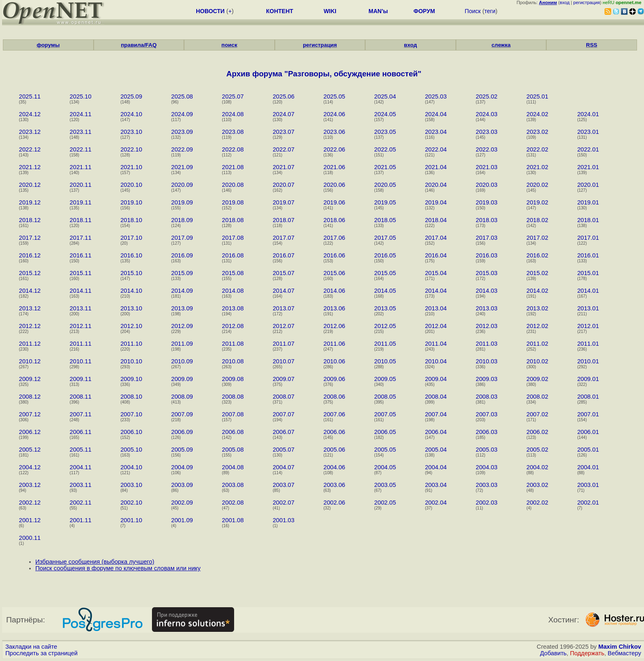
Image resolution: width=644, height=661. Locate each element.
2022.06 (335, 149)
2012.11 (81, 326)
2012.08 (233, 326)
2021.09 (182, 167)
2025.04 (385, 96)
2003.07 (284, 485)
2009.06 (335, 379)
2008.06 (335, 397)
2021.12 (30, 167)
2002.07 (284, 503)
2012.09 (182, 326)
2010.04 (436, 361)
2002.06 (335, 503)
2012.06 (335, 326)
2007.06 (335, 414)
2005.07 (284, 450)
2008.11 (81, 397)
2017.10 (131, 238)
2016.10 (131, 255)
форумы (48, 45)
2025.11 (30, 96)
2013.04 (436, 308)
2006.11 (81, 432)
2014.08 (233, 291)
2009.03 (486, 379)
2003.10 (131, 485)
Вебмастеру (624, 653)
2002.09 (182, 503)
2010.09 (182, 361)
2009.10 (131, 379)
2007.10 (131, 414)
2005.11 (81, 450)
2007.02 (537, 414)
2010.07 (284, 361)
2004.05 (385, 467)
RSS (592, 45)
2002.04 (436, 503)
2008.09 (182, 397)
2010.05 (385, 361)
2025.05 (335, 96)
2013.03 (486, 308)
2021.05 (385, 167)
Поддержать (587, 653)
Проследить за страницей (41, 653)
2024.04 (436, 114)
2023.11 (81, 132)
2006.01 (588, 432)
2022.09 (182, 149)
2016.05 (385, 255)
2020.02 (537, 185)
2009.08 (233, 379)
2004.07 (284, 467)
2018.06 (335, 220)
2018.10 (131, 220)
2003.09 (182, 485)
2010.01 (588, 361)
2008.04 (436, 397)
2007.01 (588, 414)
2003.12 (30, 485)
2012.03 (486, 326)
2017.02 (537, 238)
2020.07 (284, 185)
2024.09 (182, 114)
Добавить (553, 653)
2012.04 (436, 326)
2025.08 (182, 96)
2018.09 (182, 220)
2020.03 (486, 185)
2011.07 (284, 344)
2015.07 (284, 273)
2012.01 (588, 326)
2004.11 (81, 467)
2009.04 (436, 379)
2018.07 (284, 220)
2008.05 (385, 397)
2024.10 (131, 114)
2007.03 (486, 414)
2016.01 (588, 255)
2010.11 (81, 361)
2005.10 (131, 450)
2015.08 (233, 273)
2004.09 (182, 467)
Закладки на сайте (31, 647)
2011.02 (537, 344)
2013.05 (385, 308)
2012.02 (537, 326)
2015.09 (182, 273)
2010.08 (233, 361)
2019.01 (588, 202)
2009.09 (182, 379)
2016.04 (436, 255)
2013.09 (182, 308)
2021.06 (335, 167)
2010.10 (131, 361)
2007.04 (436, 414)
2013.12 (30, 308)
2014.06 (335, 291)
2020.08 (233, 185)
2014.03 (486, 291)
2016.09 (182, 255)
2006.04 (436, 432)
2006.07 (284, 432)
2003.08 (233, 485)
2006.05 (385, 432)
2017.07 (284, 238)
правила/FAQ (139, 45)
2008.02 (537, 397)
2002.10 (131, 503)
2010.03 (486, 361)
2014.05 (385, 291)
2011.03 (486, 344)
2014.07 (284, 291)
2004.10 (131, 467)
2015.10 (131, 273)
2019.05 (385, 202)
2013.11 (81, 308)
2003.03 (486, 485)
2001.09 (182, 520)
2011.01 (588, 344)
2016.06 (335, 255)
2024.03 (486, 114)
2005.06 (335, 450)
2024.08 (233, 114)
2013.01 (588, 308)
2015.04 (436, 273)
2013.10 (131, 308)
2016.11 (81, 255)
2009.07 (284, 379)
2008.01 (588, 397)
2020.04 (436, 185)
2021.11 (81, 167)
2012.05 (385, 326)
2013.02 (537, 308)
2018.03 (486, 220)
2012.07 (284, 326)
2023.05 (385, 132)
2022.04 (436, 149)
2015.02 (537, 273)
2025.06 (284, 96)
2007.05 (385, 414)
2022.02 (537, 149)
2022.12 (30, 149)
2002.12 (30, 503)
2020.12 (30, 185)
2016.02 (537, 255)
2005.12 (30, 450)
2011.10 (131, 344)
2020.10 (131, 185)
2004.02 (537, 467)
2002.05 (385, 503)
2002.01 (588, 503)
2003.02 (537, 485)
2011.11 (81, 344)
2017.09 (182, 238)
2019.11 (81, 202)
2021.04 (436, 167)
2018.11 (81, 220)
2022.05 (385, 149)
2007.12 (30, 414)
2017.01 (588, 238)
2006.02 (537, 432)
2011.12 (30, 344)
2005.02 (537, 450)
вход (565, 2)
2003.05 (385, 485)
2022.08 (233, 149)
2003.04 (436, 485)
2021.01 (588, 167)
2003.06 (335, 485)
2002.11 (81, 503)
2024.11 (81, 114)
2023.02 (537, 132)
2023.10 (131, 132)
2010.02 (537, 361)
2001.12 (30, 520)
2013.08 (233, 308)
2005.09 (182, 450)
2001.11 (81, 520)
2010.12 (30, 361)
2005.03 (486, 450)
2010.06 (335, 361)
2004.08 (233, 467)
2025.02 (486, 96)
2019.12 (30, 202)
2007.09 (182, 414)
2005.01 (588, 450)
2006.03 (486, 432)
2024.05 (385, 114)
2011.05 (385, 344)
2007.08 (233, 414)
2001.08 (233, 520)
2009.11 (81, 379)
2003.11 (81, 485)
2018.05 (385, 220)
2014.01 (588, 291)
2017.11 (81, 238)
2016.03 (486, 255)
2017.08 (233, 238)
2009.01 (588, 379)
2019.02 (537, 202)
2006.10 (131, 432)
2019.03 (486, 202)
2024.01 (588, 114)
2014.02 (537, 291)
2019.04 (436, 202)
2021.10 (131, 167)
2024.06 (335, 114)
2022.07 (284, 149)
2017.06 (335, 238)
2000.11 (30, 538)
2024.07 (284, 114)
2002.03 (486, 503)
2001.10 (131, 520)
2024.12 (30, 114)
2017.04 (436, 238)
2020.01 (588, 185)
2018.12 (30, 220)
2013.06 (335, 308)
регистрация (587, 2)
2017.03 (486, 238)
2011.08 (233, 344)
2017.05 (385, 238)
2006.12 (30, 432)
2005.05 (385, 450)
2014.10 (131, 291)
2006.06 (335, 432)
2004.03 (486, 467)
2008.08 (233, 397)
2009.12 (30, 379)
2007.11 (81, 414)
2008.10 (131, 397)
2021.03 (486, 167)
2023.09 (182, 132)
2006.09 (182, 432)
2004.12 (30, 467)
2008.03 (486, 397)
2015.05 (385, 273)
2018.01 (588, 220)
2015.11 (81, 273)
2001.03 (284, 520)
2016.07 (284, 255)
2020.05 (385, 185)
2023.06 (335, 132)
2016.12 (30, 255)
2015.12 (30, 273)
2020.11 (81, 185)
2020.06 (335, 185)
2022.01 (588, 149)
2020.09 (182, 185)
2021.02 (537, 167)
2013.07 (284, 308)
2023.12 (30, 132)
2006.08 (233, 432)
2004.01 (588, 467)
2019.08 (233, 202)
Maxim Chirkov (620, 647)
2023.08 (233, 132)
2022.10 (131, 149)
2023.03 (486, 132)
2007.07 (284, 414)
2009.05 (385, 379)
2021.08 (233, 167)
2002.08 (233, 503)
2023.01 (588, 132)
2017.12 (30, 238)
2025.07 (233, 96)
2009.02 (537, 379)
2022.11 (81, 149)
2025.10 (81, 96)
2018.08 (233, 220)
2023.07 (284, 132)
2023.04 (436, 132)
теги (490, 11)
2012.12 (30, 326)
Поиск (473, 11)
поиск (229, 45)
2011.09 (182, 344)
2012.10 (131, 326)
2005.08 (233, 450)
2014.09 (182, 291)
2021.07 (284, 167)
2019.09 (182, 202)
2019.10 (131, 202)
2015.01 (588, 273)
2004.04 (436, 467)
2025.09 (131, 96)
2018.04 (436, 220)
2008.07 (284, 397)
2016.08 (233, 255)
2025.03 (436, 96)
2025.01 (537, 96)
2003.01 (588, 485)
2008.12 (30, 397)
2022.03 (486, 149)
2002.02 (537, 503)
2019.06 (335, 202)
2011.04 (436, 344)
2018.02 (537, 220)
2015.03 (486, 273)
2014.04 (436, 291)
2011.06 (335, 344)
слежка (501, 45)
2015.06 (335, 273)
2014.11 (81, 291)
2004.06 (335, 467)
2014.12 (30, 291)
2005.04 (436, 450)
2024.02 (537, 114)
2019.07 (284, 202)
